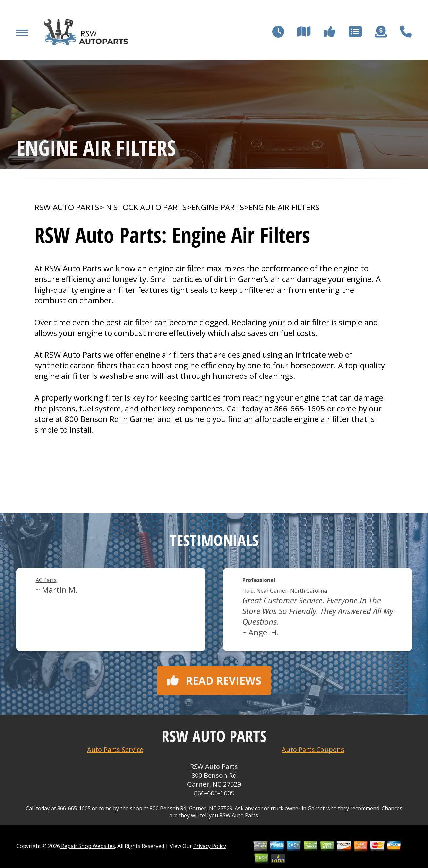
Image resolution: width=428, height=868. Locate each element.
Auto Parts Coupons (313, 750)
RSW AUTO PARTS (67, 207)
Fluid (248, 591)
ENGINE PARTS (218, 207)
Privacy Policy (210, 846)
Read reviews (214, 681)
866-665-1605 (300, 408)
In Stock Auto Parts (145, 207)
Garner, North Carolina (299, 591)
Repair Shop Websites (87, 846)
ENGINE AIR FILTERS (284, 207)
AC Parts (46, 580)
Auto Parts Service (115, 750)
